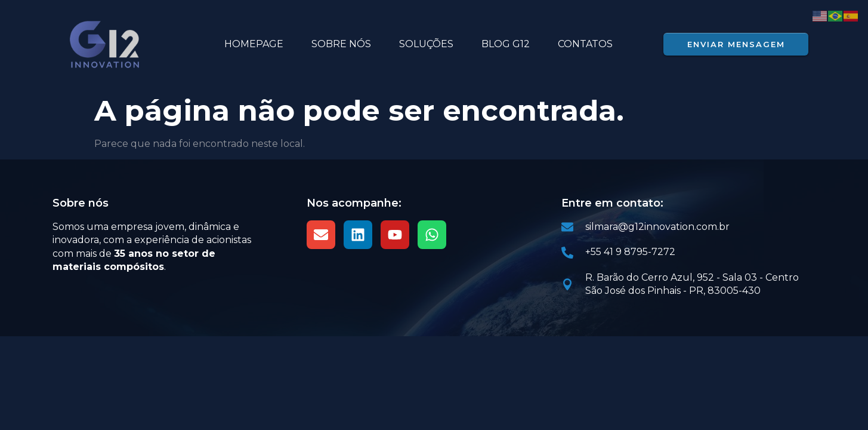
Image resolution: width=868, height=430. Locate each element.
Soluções (426, 44)
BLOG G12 (506, 44)
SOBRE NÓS (341, 44)
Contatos (585, 44)
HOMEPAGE (254, 44)
